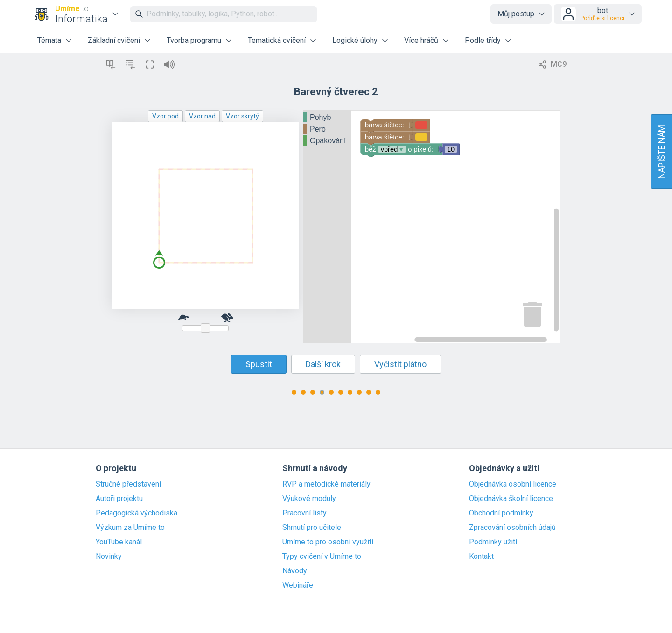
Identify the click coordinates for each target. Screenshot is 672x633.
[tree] (327, 129)
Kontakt (481, 556)
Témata (49, 40)
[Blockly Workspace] (432, 227)
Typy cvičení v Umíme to (322, 556)
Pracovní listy (304, 513)
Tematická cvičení (277, 40)
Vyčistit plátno (400, 364)
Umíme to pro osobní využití (328, 542)
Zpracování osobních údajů (512, 528)
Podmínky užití (493, 542)
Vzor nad (202, 116)
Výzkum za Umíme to (130, 528)
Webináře (298, 585)
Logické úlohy (355, 40)
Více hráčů (421, 40)
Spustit (259, 364)
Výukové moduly (309, 499)
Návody (295, 571)
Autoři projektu (119, 499)
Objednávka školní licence (511, 499)
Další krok (323, 364)
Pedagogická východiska (136, 513)
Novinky (109, 556)
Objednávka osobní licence (513, 484)
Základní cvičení (114, 40)
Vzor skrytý (242, 116)
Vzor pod (165, 116)
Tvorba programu (194, 40)
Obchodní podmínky (501, 513)
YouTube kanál (119, 542)
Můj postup (516, 14)
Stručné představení (128, 484)
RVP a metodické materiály (326, 484)
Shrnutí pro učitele (312, 528)
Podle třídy (483, 40)
